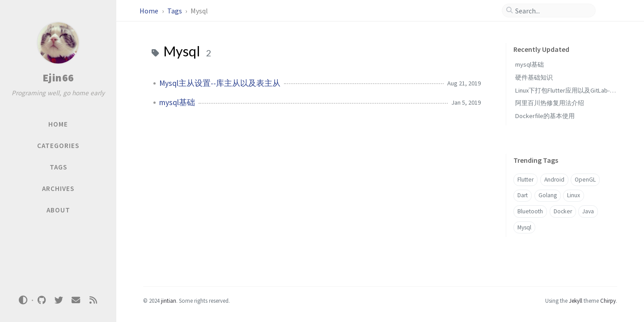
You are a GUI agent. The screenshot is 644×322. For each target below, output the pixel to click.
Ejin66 (58, 78)
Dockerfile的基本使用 (545, 116)
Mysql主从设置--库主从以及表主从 (220, 83)
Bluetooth (530, 211)
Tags (175, 11)
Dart (523, 195)
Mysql (524, 227)
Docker (563, 211)
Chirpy (608, 301)
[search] (552, 11)
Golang (548, 195)
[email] (76, 300)
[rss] (93, 300)
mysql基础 (177, 102)
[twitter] (59, 300)
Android (554, 180)
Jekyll (576, 301)
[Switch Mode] (23, 300)
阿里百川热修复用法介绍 (550, 103)
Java (588, 211)
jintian (169, 301)
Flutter (525, 180)
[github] (42, 300)
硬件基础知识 (534, 77)
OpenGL (585, 180)
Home (150, 11)
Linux (574, 195)
